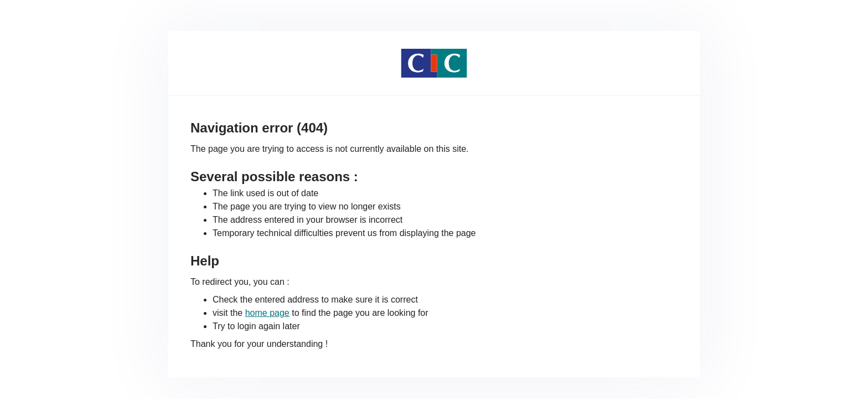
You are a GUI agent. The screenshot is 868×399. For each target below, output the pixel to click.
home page (267, 313)
